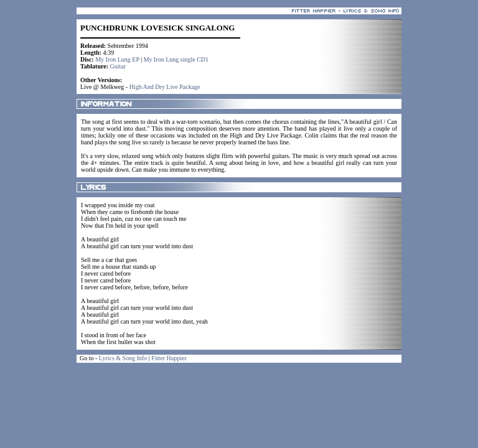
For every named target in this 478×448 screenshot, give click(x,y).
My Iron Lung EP (117, 59)
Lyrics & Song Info (123, 358)
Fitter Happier (169, 358)
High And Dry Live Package (165, 87)
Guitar (118, 66)
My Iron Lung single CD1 (176, 59)
